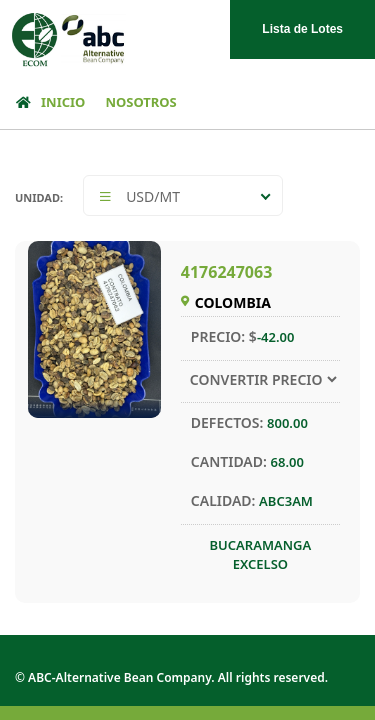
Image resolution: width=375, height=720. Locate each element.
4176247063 (227, 272)
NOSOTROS (140, 102)
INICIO (47, 102)
